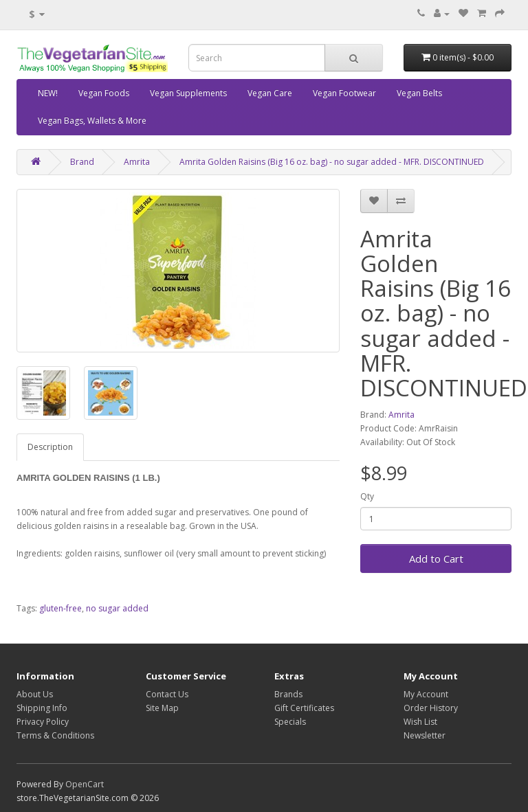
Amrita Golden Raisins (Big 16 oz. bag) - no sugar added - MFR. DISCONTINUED (332, 162)
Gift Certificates (304, 708)
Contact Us (167, 694)
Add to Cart (436, 559)
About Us (35, 694)
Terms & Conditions (55, 735)
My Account (426, 694)
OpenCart (85, 784)
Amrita (137, 162)
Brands (288, 694)
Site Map (162, 708)
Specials (290, 722)
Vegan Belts (419, 93)
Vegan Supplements (188, 93)
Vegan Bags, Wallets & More (92, 121)
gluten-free (60, 608)
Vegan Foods (104, 93)
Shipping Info (42, 708)
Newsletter (425, 735)
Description (50, 447)
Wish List (420, 722)
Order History (431, 708)
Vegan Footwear (344, 93)
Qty (367, 496)
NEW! (48, 93)
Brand (82, 162)
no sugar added (117, 608)
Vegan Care (270, 93)
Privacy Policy (43, 722)
